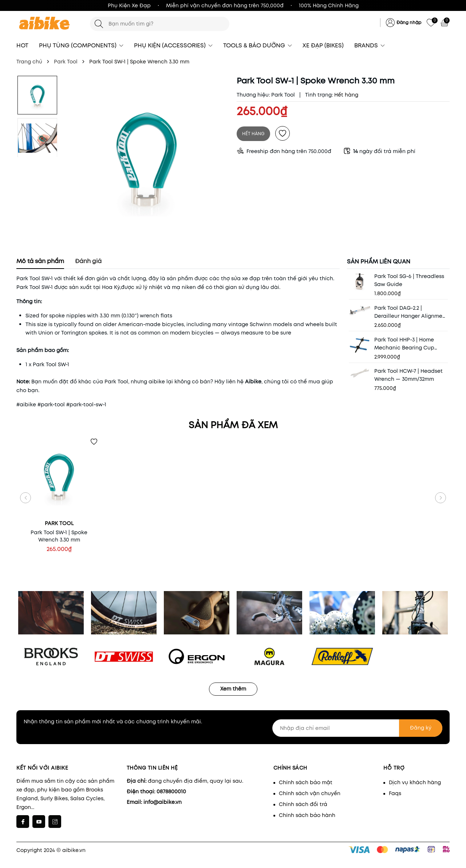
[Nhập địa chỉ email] (358, 728)
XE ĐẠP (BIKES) (323, 45)
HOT (22, 45)
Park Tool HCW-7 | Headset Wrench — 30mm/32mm (408, 375)
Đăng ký (421, 728)
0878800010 (171, 791)
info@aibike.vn (163, 802)
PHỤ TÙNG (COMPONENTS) (81, 45)
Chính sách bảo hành (307, 815)
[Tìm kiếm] (99, 24)
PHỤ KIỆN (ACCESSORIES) (173, 45)
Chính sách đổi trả (303, 804)
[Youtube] (39, 822)
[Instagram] (55, 822)
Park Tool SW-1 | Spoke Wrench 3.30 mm (59, 536)
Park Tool (283, 95)
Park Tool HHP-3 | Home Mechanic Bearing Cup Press (404, 344)
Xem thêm (233, 689)
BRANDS (370, 45)
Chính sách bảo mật (306, 782)
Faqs (395, 793)
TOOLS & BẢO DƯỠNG (258, 45)
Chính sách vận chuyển (310, 793)
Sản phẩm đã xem (233, 425)
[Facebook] (23, 822)
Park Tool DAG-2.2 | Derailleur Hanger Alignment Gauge (411, 312)
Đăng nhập (409, 22)
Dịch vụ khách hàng (415, 782)
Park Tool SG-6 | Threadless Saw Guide (409, 280)
